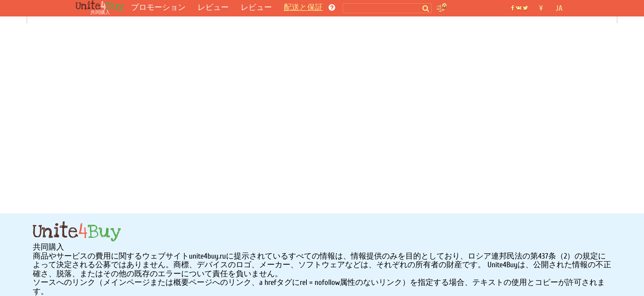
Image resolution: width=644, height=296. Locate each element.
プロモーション (158, 7)
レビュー (213, 7)
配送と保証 (303, 7)
